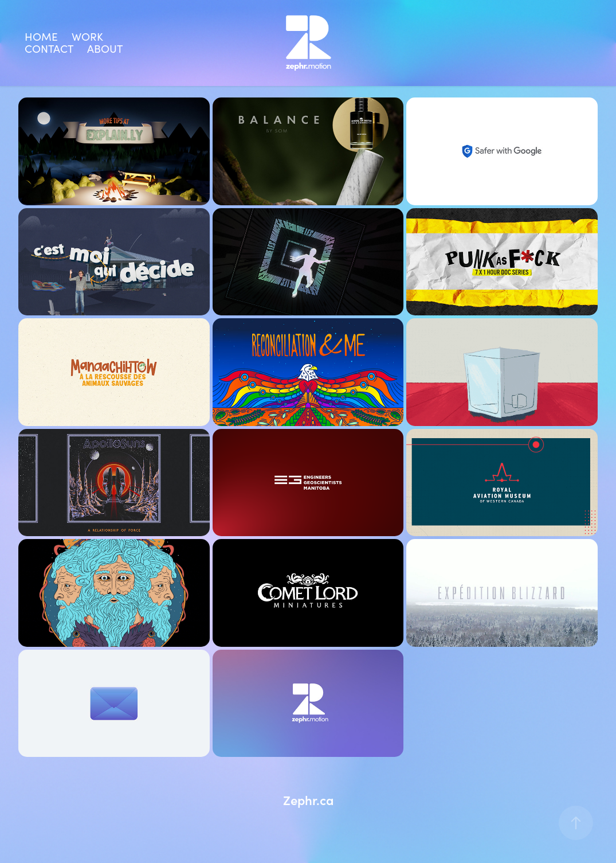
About (105, 48)
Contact (49, 48)
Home (41, 36)
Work (87, 36)
